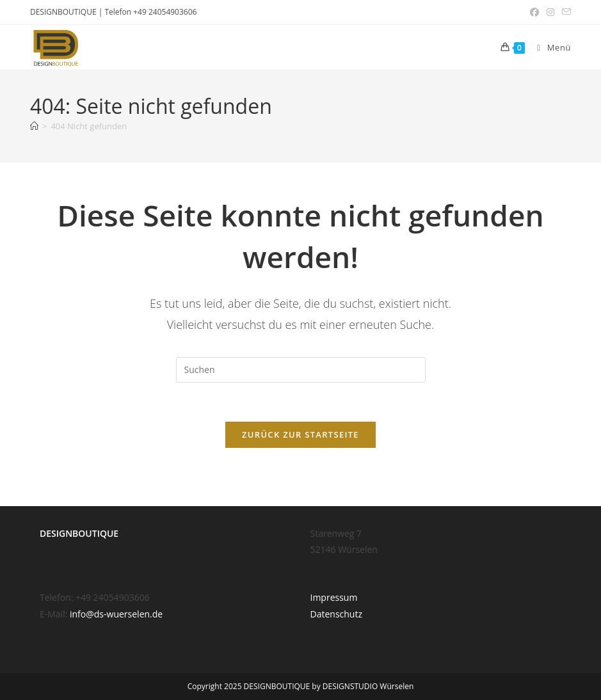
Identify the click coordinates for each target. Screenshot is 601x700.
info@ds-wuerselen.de (116, 614)
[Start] (34, 126)
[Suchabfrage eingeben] (301, 370)
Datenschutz (336, 614)
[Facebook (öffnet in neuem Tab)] (534, 12)
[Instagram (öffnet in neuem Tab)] (550, 12)
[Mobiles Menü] (549, 47)
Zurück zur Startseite (300, 434)
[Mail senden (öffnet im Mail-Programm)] (565, 12)
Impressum (334, 597)
